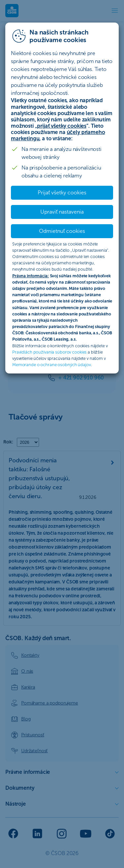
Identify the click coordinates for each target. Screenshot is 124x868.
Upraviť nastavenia (62, 212)
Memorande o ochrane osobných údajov (52, 365)
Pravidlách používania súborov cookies (49, 352)
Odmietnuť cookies (62, 231)
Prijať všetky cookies (62, 193)
